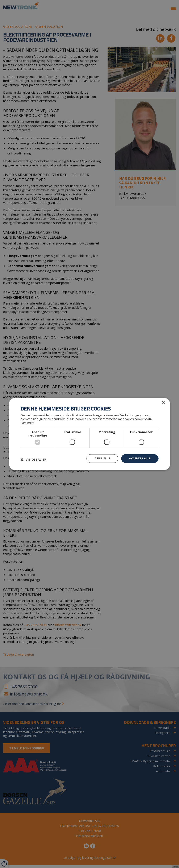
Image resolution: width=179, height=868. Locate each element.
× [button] (163, 402)
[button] (33, 459)
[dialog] (89, 434)
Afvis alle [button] (99, 458)
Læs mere (28, 422)
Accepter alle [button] (138, 458)
